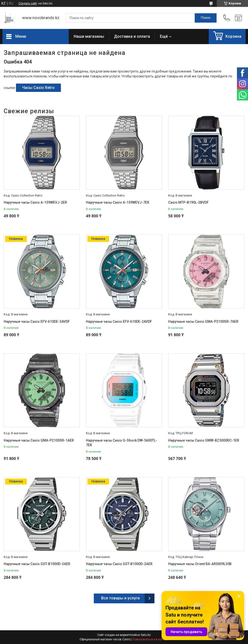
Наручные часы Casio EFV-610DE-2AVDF (119, 322)
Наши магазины (89, 36)
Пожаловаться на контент (151, 639)
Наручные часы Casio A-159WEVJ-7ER (118, 202)
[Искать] (206, 18)
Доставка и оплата (132, 36)
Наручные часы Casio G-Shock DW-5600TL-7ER (122, 443)
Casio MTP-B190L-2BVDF (188, 202)
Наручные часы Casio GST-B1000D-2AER (119, 564)
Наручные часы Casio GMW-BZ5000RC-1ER (204, 440)
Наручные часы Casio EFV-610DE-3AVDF (37, 322)
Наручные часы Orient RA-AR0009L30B (200, 564)
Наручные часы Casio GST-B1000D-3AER (37, 564)
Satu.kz (146, 635)
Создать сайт (28, 3)
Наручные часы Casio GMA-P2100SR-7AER (203, 322)
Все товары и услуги (120, 598)
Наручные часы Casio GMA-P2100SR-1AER (39, 440)
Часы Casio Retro (38, 88)
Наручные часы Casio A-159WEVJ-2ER (35, 202)
